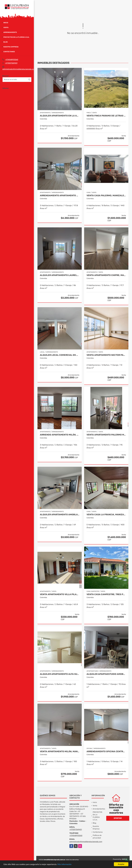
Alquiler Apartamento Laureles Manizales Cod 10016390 (60, 275)
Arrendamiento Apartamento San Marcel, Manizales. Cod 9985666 (60, 196)
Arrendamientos (99, 809)
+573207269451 (11, 63)
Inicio (6, 23)
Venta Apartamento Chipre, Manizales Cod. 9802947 (106, 275)
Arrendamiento (10, 32)
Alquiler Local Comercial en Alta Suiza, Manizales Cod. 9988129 (60, 355)
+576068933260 (12, 60)
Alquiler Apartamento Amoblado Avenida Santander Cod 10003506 (60, 515)
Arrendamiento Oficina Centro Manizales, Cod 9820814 (106, 752)
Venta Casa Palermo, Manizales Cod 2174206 (106, 196)
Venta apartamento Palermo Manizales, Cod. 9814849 (106, 435)
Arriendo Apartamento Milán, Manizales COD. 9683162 (60, 435)
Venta (6, 27)
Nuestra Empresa (11, 47)
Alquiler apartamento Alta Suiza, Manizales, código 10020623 (60, 674)
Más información (64, 864)
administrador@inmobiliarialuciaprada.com (19, 69)
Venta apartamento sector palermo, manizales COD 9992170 (106, 355)
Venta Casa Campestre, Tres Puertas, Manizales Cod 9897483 (106, 594)
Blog (5, 42)
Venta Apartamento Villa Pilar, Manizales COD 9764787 (60, 594)
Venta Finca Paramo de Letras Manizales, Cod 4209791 (106, 116)
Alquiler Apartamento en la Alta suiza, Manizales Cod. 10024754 (60, 116)
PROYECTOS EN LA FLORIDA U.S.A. (16, 37)
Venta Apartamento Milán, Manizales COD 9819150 (60, 752)
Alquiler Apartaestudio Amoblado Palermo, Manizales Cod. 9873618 (106, 674)
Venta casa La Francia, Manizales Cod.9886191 (106, 515)
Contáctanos (9, 52)
